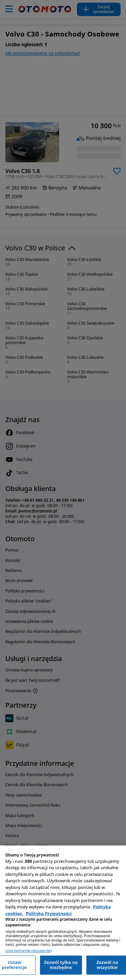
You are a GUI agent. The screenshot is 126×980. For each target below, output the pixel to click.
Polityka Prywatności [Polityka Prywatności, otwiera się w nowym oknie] (49, 913)
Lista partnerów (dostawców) (28, 951)
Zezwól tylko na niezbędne (61, 965)
